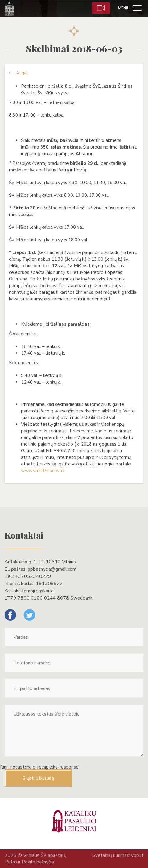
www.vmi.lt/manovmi (43, 471)
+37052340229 (33, 576)
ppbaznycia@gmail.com (52, 569)
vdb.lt (137, 855)
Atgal (18, 73)
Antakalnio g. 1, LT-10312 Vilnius (40, 562)
